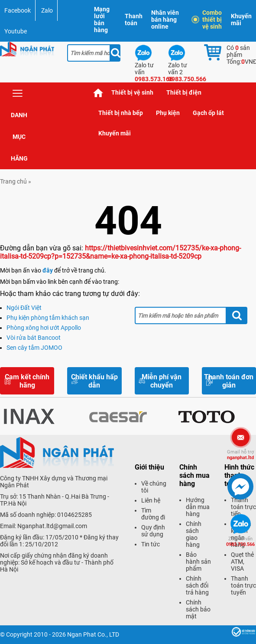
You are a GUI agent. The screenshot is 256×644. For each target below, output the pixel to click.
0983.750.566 (240, 542)
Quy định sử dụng (153, 531)
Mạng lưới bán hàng (102, 20)
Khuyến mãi (241, 20)
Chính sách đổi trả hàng (197, 585)
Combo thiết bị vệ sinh (208, 20)
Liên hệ (151, 500)
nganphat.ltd (240, 455)
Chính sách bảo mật (198, 609)
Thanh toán (134, 20)
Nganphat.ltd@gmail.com (52, 526)
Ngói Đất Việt (24, 308)
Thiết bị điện (184, 92)
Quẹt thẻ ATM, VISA (242, 562)
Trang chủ (98, 93)
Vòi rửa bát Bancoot (34, 338)
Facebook (18, 10)
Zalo (47, 10)
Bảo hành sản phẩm (198, 562)
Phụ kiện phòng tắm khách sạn (48, 318)
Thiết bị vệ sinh (132, 92)
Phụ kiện (168, 113)
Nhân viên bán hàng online (165, 20)
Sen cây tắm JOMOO (34, 348)
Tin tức (151, 544)
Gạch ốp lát (208, 113)
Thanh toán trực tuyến (243, 585)
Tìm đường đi (153, 514)
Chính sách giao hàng (194, 534)
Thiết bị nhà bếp (121, 113)
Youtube (16, 31)
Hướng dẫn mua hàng (198, 507)
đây (48, 270)
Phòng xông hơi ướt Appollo (44, 328)
